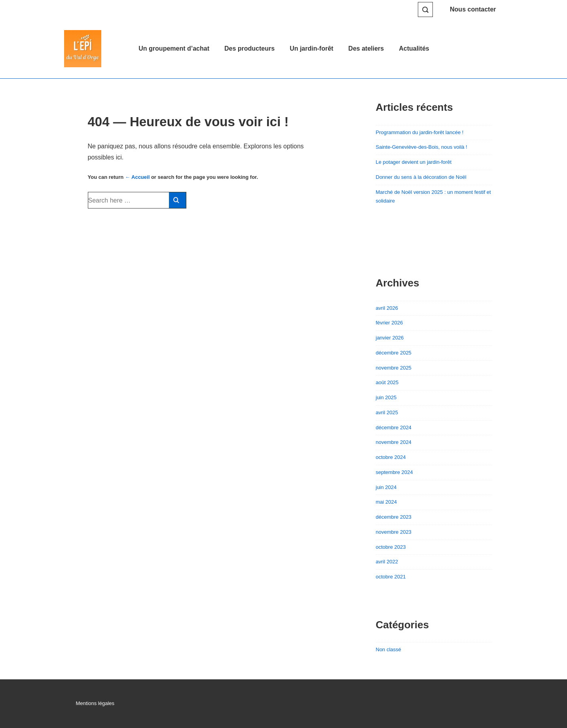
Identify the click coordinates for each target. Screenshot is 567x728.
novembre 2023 (394, 532)
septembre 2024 (394, 472)
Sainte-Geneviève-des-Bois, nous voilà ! (422, 147)
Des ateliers (366, 48)
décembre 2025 (394, 353)
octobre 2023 (391, 547)
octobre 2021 (391, 577)
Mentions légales (95, 703)
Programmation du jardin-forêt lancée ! (420, 132)
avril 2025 (387, 412)
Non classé (389, 649)
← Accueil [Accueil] (137, 177)
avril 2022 (387, 562)
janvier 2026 (390, 338)
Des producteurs (249, 48)
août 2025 (387, 382)
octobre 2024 (391, 457)
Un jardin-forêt (311, 48)
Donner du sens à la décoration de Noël (421, 177)
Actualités (414, 48)
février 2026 (390, 323)
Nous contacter (473, 9)
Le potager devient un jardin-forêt (414, 162)
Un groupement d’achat (174, 48)
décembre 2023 (394, 517)
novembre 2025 (394, 368)
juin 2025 (386, 397)
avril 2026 (387, 308)
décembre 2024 (394, 428)
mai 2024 (386, 502)
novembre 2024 (394, 442)
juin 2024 (386, 487)
